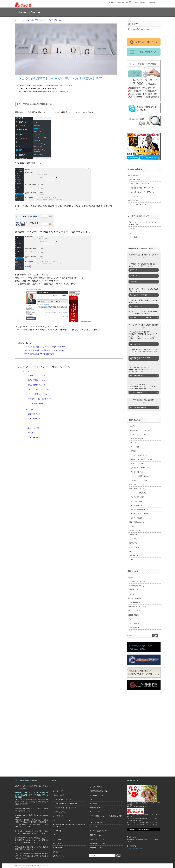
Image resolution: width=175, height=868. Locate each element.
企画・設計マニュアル (37, 375)
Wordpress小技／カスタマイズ (40, 399)
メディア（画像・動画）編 (139, 510)
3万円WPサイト (34, 414)
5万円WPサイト (34, 437)
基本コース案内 (135, 179)
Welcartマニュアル (137, 464)
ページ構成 (57, 839)
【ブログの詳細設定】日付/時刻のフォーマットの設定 (43, 350)
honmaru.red (44, 866)
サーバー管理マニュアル (38, 394)
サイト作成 (134, 443)
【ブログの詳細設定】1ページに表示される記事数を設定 (59, 79)
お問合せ (55, 852)
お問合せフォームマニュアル (140, 468)
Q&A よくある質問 (135, 598)
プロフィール (134, 590)
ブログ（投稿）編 (136, 505)
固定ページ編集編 (136, 518)
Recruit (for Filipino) (137, 586)
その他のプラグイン (137, 472)
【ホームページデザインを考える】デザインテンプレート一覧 (144, 223)
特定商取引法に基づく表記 (137, 607)
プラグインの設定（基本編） (140, 476)
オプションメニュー (136, 196)
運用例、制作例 (133, 615)
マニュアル (27, 371)
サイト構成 (133, 237)
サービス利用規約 (134, 602)
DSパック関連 (34, 428)
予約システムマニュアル (139, 480)
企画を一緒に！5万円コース (140, 184)
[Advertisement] (136, 731)
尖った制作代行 (124, 2)
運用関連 (133, 451)
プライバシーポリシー (136, 611)
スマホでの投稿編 (136, 501)
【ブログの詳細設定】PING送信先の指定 (38, 354)
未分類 (130, 560)
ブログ (130, 619)
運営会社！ (153, 2)
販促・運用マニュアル (37, 385)
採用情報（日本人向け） (137, 581)
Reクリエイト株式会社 (135, 848)
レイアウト (133, 229)
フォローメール (34, 423)
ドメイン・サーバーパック (137, 205)
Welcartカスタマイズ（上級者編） (142, 459)
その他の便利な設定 (137, 497)
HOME (111, 2)
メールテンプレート (30, 410)
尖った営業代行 (140, 2)
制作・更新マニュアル (37, 380)
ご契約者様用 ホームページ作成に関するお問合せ (106, 817)
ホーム (55, 787)
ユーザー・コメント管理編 (139, 514)
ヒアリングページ (58, 856)
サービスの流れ (58, 843)
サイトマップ (133, 594)
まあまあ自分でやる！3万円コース (142, 188)
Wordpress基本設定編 (138, 493)
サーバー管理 (135, 447)
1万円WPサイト (34, 419)
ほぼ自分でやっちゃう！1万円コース (143, 192)
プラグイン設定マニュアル (38, 389)
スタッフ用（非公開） (37, 404)
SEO (132, 526)
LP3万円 (32, 433)
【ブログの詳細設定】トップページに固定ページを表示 (44, 347)
